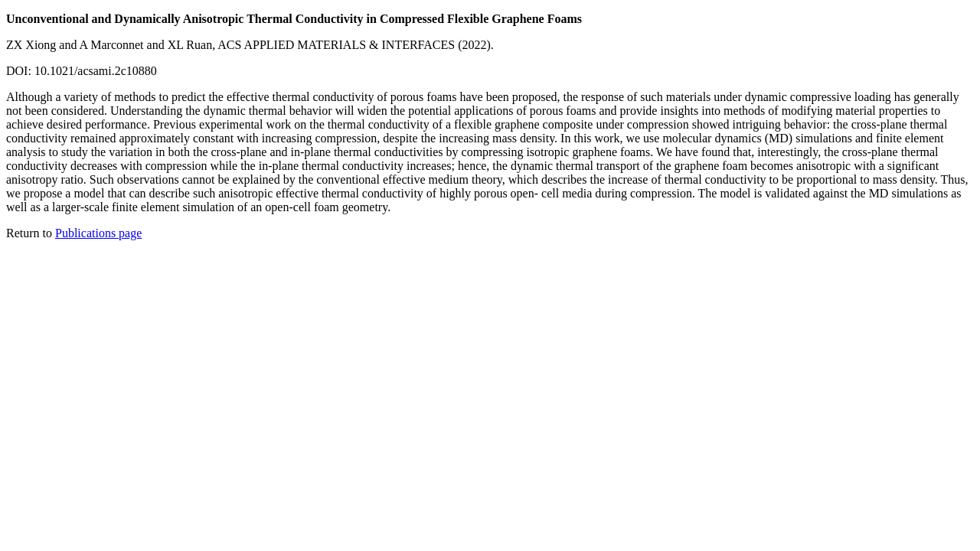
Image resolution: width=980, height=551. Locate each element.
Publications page (98, 233)
